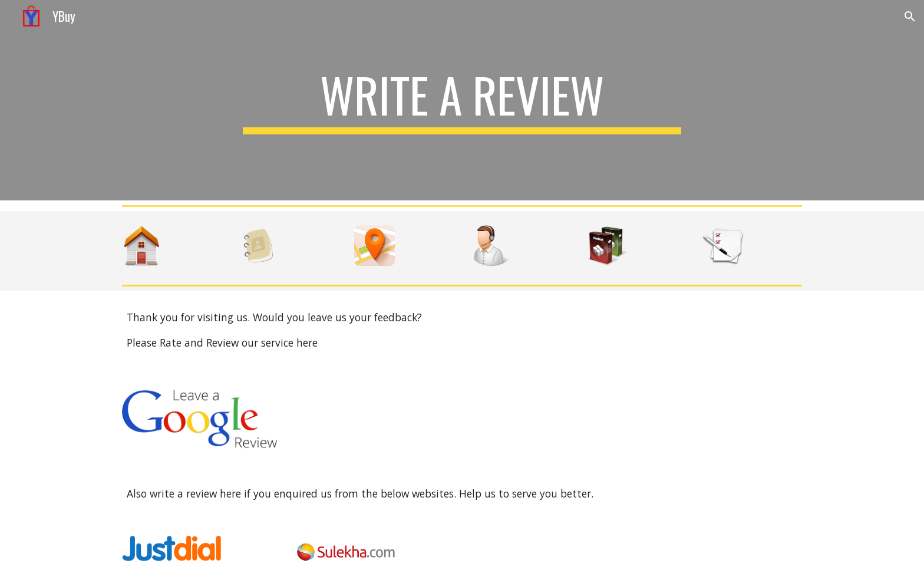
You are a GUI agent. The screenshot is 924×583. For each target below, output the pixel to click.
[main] (462, 100)
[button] (910, 17)
